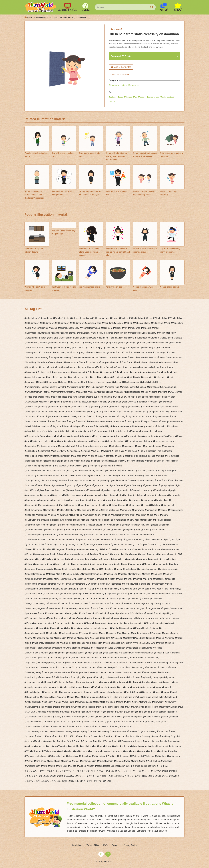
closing (154, 392)
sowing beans (146, 688)
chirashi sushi (128, 387)
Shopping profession (105, 678)
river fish (176, 653)
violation (125, 747)
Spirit (128, 692)
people (135, 86)
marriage (31, 569)
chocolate (142, 387)
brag (36, 368)
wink (58, 761)
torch (87, 737)
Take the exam (90, 722)
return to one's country (37, 653)
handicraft (86, 501)
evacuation (129, 446)
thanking (115, 727)
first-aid (141, 471)
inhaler (126, 525)
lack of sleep (58, 555)
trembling (165, 737)
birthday (123, 358)
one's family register (36, 609)
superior (130, 712)
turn (115, 742)
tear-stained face (34, 727)
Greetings (57, 496)
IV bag (146, 530)
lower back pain (63, 565)
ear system (149, 437)
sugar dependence (115, 707)
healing (160, 501)
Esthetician (116, 446)
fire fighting (95, 466)
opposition (85, 609)
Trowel (77, 742)
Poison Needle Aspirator (147, 629)
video (116, 747)
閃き (83, 781)
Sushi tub (109, 717)
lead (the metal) (102, 555)
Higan (146, 505)
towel (95, 737)
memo (147, 574)
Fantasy (101, 456)
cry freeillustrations (109, 412)
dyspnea (119, 437)
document (54, 432)
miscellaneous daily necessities (71, 579)
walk (61, 752)
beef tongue (160, 353)
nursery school (41, 599)
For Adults (163, 476)
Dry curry (98, 437)
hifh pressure (134, 505)
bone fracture (71, 363)
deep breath (32, 422)
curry (174, 412)
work (135, 761)
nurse (29, 599)
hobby (62, 510)
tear (164, 722)
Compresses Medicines (37, 402)
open (59, 609)
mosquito (159, 579)
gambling (71, 486)
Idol (157, 515)
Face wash (132, 451)
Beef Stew (147, 353)
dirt (97, 427)
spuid (174, 692)
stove (136, 702)
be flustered (80, 348)
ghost (172, 486)
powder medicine (141, 633)
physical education (134, 624)
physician (172, 624)
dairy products (79, 417)
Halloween (161, 496)
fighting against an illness (159, 461)
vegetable (74, 747)
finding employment (43, 466)
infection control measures (72, 525)
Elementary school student (140, 442)
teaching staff (153, 722)
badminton (100, 343)
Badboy (88, 343)
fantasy (111, 456)
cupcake (155, 412)
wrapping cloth (33, 766)
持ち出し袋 (94, 776)
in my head (134, 520)
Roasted (43, 658)
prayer (167, 633)
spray (158, 692)
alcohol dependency (69, 328)
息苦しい (81, 776)
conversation (166, 402)
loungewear (40, 565)
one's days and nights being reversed (153, 604)
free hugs (74, 481)
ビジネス (157, 771)
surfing (139, 712)
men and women (34, 579)
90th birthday (63, 323)
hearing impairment (49, 505)
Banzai (141, 343)
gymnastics (98, 496)
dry (90, 437)
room (67, 658)
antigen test (121, 333)
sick (130, 678)
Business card (44, 373)
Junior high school (55, 545)
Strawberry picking (35, 707)
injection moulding (141, 525)
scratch (121, 668)
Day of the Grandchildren (140, 417)
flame (58, 476)
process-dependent (101, 638)
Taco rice (67, 722)
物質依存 (175, 776)
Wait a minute (50, 752)
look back (142, 560)
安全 (47, 776)
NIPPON (123, 594)
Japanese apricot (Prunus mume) (42, 535)
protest (128, 638)
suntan (120, 712)
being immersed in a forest (86, 358)
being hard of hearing (61, 358)
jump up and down (35, 545)
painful (91, 614)
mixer (121, 579)
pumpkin (151, 638)
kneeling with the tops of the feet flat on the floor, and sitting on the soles (145, 550)
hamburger (32, 501)
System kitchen (34, 722)
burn (164, 368)
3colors (124, 318)
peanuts (98, 619)
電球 (90, 781)
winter (113, 102)
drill (58, 437)
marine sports (161, 565)
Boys (29, 368)
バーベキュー (99, 771)
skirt (137, 683)
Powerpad (156, 633)
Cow (62, 412)
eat (28, 442)
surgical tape (160, 712)
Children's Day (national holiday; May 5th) (46, 387)
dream (160, 432)
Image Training (73, 520)
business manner (62, 373)
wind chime (41, 761)
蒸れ (54, 781)
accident (119, 323)
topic (80, 737)
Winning (67, 761)
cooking (44, 407)
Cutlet (42, 417)
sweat (119, 717)
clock (145, 392)
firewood (107, 466)
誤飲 (65, 781)
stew (97, 702)
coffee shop (32, 397)
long (122, 560)
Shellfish (58, 678)
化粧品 (174, 771)
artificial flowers (89, 338)
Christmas (154, 387)
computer (56, 402)
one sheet (128, 604)
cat (131, 378)
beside (113, 358)
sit (52, 683)
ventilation (87, 747)
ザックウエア (48, 771)
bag (109, 343)
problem (73, 638)
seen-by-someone (52, 673)
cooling (96, 407)
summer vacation (169, 707)
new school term (129, 589)
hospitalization (177, 510)
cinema (93, 392)
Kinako (47, 550)
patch (66, 619)
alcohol (54, 328)
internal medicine (34, 530)
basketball (176, 343)
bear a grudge (79, 353)
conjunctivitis (130, 402)
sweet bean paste (133, 717)
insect (155, 525)
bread (44, 368)
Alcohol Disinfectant (91, 328)
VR (28, 752)
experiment (45, 451)
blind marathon (174, 358)
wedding (163, 752)
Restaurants (146, 648)
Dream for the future (36, 437)
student (66, 707)
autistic (179, 338)
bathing (49, 348)
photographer (100, 624)
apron (44, 338)
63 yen (149, 318)
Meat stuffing (107, 569)
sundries (98, 712)
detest (155, 422)
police (164, 629)
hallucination (175, 496)
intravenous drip (84, 530)
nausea (82, 589)
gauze (120, 486)
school (77, 668)
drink (64, 437)
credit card (81, 412)
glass (41, 491)
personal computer (43, 624)
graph (173, 491)
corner (105, 407)
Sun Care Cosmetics (36, 712)
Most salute (32, 584)
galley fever (59, 486)
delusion (82, 422)
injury (124, 86)
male (118, 565)
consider (143, 402)
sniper (88, 688)
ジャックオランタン (67, 771)
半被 (29, 776)
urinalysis (41, 747)
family (49, 456)
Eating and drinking (41, 442)
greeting (46, 496)
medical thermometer (93, 574)
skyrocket (146, 683)
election (69, 442)
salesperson (110, 663)
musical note (32, 589)
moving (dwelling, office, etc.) (137, 584)
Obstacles (113, 599)
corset (114, 407)
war (127, 752)
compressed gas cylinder (163, 397)
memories (157, 574)
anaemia (147, 328)
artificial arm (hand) (70, 338)
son (120, 688)
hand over (74, 501)
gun (88, 496)
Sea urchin (152, 668)
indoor (45, 525)
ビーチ (147, 771)
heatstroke (72, 505)
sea (129, 668)
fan (74, 456)
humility (100, 515)
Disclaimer (82, 846)
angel (156, 328)
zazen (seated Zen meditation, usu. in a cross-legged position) (126, 766)
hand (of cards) (60, 501)
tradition (121, 737)
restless (158, 648)
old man (105, 604)
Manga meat (135, 565)
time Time (163, 732)
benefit (104, 358)
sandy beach (138, 663)
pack (42, 614)
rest (130, 648)
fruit (165, 481)
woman (110, 761)
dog (63, 432)
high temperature (34, 510)
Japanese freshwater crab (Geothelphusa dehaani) (130, 535)
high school (168, 505)
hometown (126, 510)
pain (83, 614)
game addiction (101, 486)
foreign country (33, 481)
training (147, 737)
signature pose (33, 683)
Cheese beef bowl (78, 382)
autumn (113, 97)
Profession (117, 638)
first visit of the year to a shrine (121, 471)
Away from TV (75, 343)
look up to (154, 560)
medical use (112, 574)
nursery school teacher (62, 599)
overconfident (118, 609)
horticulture (152, 510)
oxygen (142, 609)
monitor (138, 579)
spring (166, 692)
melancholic (136, 574)
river (167, 653)
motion (96, 584)
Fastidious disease (146, 456)
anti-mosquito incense (103, 333)
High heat (156, 505)
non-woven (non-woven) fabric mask (165, 594)
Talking (103, 722)
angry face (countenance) (38, 333)
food (125, 476)
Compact (119, 397)
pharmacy (78, 624)
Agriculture (178, 323)
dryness (129, 97)
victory (108, 747)
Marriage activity (45, 569)
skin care (105, 683)
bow (130, 363)
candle (166, 373)
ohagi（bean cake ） (36, 604)
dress (51, 437)
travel (156, 737)
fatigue (161, 456)
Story (128, 702)
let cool (152, 555)
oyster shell (177, 609)
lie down (30, 560)
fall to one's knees (35, 456)
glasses (50, 491)
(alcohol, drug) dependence (39, 318)
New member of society (108, 589)
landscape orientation (76, 555)
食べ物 (98, 781)
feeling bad (50, 461)
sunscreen (109, 712)
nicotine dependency (94, 594)
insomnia (165, 525)
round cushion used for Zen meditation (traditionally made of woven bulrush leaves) (120, 658)
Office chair (157, 599)
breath (83, 368)
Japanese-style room (104, 540)
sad (81, 663)
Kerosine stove (171, 545)
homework (139, 510)
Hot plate (31, 515)
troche (29, 742)
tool (56, 737)
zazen (91, 766)
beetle (172, 353)
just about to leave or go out (126, 545)
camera (125, 373)
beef (126, 353)
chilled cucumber (96, 387)
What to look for (58, 756)
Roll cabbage (56, 658)
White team (174, 756)
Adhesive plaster (142, 323)
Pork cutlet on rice (69, 633)
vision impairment (140, 747)
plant (54, 629)
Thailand (104, 727)
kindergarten (59, 550)
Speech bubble (51, 692)
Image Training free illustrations (98, 520)
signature (170, 678)
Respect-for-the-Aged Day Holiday (109, 648)
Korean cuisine (42, 555)
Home (97, 510)
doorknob (124, 432)
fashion (120, 456)
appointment (32, 338)
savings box (177, 663)
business (31, 373)
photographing (116, 624)
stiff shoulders (109, 702)
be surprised (164, 348)
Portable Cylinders (89, 633)
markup (174, 565)
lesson (143, 555)
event (139, 446)
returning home (57, 653)
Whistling (112, 756)
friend (141, 481)
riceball (159, 653)
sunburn (77, 712)
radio (29, 643)
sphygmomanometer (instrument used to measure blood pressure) (92, 692)
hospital (163, 510)
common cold (106, 397)
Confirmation (115, 402)
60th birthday (137, 318)
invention (117, 530)
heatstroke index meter (91, 505)
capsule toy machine (57, 378)
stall (79, 697)
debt (174, 417)
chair (171, 378)
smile (57, 688)
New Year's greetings (72, 594)
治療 (145, 776)
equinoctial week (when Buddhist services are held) (84, 446)
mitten (112, 579)
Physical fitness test (155, 624)
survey (58, 717)
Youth (53, 766)
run (75, 663)
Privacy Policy (126, 846)
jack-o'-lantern (158, 530)
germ (128, 486)
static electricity (168, 97)
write (45, 766)
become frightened (106, 353)
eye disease (74, 451)
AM (126, 328)
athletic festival (127, 338)
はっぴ (111, 771)
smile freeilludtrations (72, 688)
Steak (58, 702)
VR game (36, 752)
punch (161, 638)
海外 (159, 776)
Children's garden (77, 387)
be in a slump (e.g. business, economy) (106, 348)
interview (70, 530)
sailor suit (90, 663)
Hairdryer (139, 496)
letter (171, 555)
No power (140, 594)
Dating (122, 417)
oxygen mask (154, 609)
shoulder (121, 678)
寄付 (54, 776)
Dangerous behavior (107, 417)
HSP (73, 515)
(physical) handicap (81, 318)
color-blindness (60, 397)
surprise (173, 712)
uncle (164, 742)
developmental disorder (172, 422)
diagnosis (57, 427)
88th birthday (48, 323)
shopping (77, 678)
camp (144, 373)
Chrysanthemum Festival (38, 392)
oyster (166, 609)
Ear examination (134, 437)
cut (181, 412)
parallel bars (123, 614)
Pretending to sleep (44, 638)
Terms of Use (95, 846)
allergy (118, 328)
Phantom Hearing (63, 624)
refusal (161, 643)
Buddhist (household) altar (109, 368)
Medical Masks (55, 574)
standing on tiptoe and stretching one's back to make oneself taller (132, 697)
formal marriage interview (55, 481)
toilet (49, 737)
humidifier (89, 515)
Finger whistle (75, 466)
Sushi (100, 717)
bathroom (60, 348)
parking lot (169, 614)
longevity (131, 560)
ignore (165, 515)
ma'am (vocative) (81, 565)
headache (135, 501)
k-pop (144, 545)
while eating (99, 756)
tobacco (40, 737)
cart (108, 378)
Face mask (119, 451)
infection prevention (97, 525)
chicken (118, 382)
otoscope (105, 609)
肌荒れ (46, 781)
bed (119, 353)
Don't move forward (101, 432)
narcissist (46, 589)
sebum (173, 668)
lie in (39, 560)
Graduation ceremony (142, 491)
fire (86, 466)
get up (164, 486)
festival (113, 461)
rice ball (99, 653)
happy (108, 501)
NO (131, 594)
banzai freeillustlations (158, 343)
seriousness (165, 673)
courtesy (53, 412)
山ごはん (70, 776)
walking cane (81, 752)
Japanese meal (84, 540)
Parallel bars (137, 614)
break (52, 368)
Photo (89, 624)
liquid (89, 560)
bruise (91, 368)
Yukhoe (82, 766)
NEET (91, 589)
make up (109, 565)
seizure (67, 673)
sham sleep (45, 678)
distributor (173, 427)
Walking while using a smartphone (106, 752)
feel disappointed (34, 461)
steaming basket (85, 702)
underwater (175, 742)
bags (122, 343)
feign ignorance (66, 461)
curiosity (166, 412)
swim (165, 717)
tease (48, 727)
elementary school (116, 442)
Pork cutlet (53, 633)
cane (174, 373)
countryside (32, 412)
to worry (30, 737)
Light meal (61, 560)
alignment (108, 328)
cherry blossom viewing (101, 382)
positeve (112, 633)
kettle (29, 550)
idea (151, 515)
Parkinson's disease (36, 619)
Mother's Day (83, 584)
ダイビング (85, 771)
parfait (158, 614)
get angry (138, 486)
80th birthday (33, 323)
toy (102, 737)
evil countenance (153, 446)
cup (147, 412)
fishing (161, 471)
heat (63, 505)
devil (29, 427)
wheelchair (73, 756)
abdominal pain (94, 323)
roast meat (31, 658)
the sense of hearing (99, 732)
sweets (148, 717)
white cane (124, 756)
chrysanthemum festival (64, 392)
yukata (73, 766)
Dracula (135, 432)
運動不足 (74, 781)
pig (48, 629)
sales (99, 663)
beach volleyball (62, 353)
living (115, 560)
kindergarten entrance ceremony (83, 550)
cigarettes (82, 392)
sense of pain (154, 97)
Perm (29, 624)
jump (180, 540)
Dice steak (88, 427)
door (121, 97)
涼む (166, 776)
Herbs (114, 505)
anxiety (153, 333)
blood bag (31, 363)
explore (56, 451)
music (169, 584)
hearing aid (32, 505)
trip (174, 737)
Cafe (90, 373)
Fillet (29, 466)
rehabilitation (45, 648)
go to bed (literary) (65, 491)
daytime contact (162, 417)
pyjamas (170, 638)
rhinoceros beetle (75, 653)
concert (103, 402)
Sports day (147, 692)
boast (60, 363)
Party (50, 619)
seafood (163, 668)
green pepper (33, 496)
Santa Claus (152, 663)
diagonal (68, 427)
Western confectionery (37, 756)
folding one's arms (92, 476)
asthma (114, 338)
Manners (148, 565)
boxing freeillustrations (161, 363)
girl (136, 97)
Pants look (101, 614)
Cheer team (52, 382)
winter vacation (89, 761)
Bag (115, 343)
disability (105, 427)
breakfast (61, 368)
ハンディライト (124, 771)
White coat (137, 756)
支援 (111, 776)
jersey (119, 540)
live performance (102, 560)
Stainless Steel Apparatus (54, 697)
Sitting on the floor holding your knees (74, 683)
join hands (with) (155, 540)
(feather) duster (62, 318)
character (31, 382)
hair (120, 496)
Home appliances (111, 510)
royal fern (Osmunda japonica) (41, 663)
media (119, 569)
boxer (145, 363)
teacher (119, 722)
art (57, 338)
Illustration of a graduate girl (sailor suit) (45, 520)
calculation (107, 373)
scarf (53, 668)
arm (51, 338)
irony (138, 530)
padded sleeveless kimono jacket (62, 614)
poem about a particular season (94, 629)
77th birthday (176, 318)
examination (169, 446)
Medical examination (170, 569)
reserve (87, 648)
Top (67, 737)
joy (166, 540)
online (51, 609)
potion (127, 633)
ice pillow (142, 515)
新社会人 (120, 776)
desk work (119, 422)
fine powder (60, 466)
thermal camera (119, 732)
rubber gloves (64, 663)
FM (79, 476)
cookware (55, 407)
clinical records (133, 392)
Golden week (94, 491)
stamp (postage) (91, 697)
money (129, 579)
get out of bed (151, 486)
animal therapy (69, 333)
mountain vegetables (111, 584)
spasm (158, 688)
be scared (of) (149, 348)
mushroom (159, 584)
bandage (131, 343)
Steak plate (69, 702)
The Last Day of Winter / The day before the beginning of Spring (57, 732)
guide (81, 496)
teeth (55, 727)
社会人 (30, 781)
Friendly (150, 481)
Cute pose (31, 417)
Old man (95, 604)
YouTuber (63, 766)
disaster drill (128, 427)
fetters (141, 461)
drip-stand (74, 437)
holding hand (85, 510)
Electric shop (99, 442)
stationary (48, 702)
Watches (152, 752)
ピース (138, 771)
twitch (139, 742)
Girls (34, 491)
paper (112, 614)
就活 (61, 776)
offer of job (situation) (131, 599)
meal (82, 569)
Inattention (147, 520)
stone (121, 702)
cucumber (126, 412)
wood (128, 761)
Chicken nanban (132, 382)
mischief (92, 579)
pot (120, 633)
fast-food (130, 456)
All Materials (114, 86)
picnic (41, 629)
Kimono (38, 550)
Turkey (108, 742)
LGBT (179, 555)
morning (148, 579)
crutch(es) (93, 412)
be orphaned (134, 348)
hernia (122, 505)
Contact (113, 846)
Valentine (63, 747)
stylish (101, 707)
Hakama (150, 496)
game (81, 486)
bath (41, 348)
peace (89, 619)
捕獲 (104, 776)
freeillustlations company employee (98, 481)
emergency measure (165, 442)
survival (67, 717)
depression (93, 422)
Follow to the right (112, 476)
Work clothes (154, 761)
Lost (164, 560)
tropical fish (51, 742)
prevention (61, 638)
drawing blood (148, 432)
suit (128, 707)
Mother (62, 584)
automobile (32, 343)
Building (155, 368)
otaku (95, 609)
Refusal (171, 643)
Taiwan (77, 722)
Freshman (122, 481)
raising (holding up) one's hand (76, 643)
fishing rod (172, 471)
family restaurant (62, 456)
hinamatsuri (51, 510)
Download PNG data (122, 56)
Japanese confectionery (72, 535)
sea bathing (139, 668)
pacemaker (32, 614)
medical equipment (148, 569)
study (75, 707)
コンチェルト (33, 771)
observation (101, 599)
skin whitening (119, 683)
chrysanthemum (169, 387)
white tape (161, 756)
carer (101, 378)
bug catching (131, 368)
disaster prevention (145, 427)
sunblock (66, 712)
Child (159, 382)
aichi (29, 328)
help (106, 505)
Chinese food (113, 387)
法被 (152, 776)
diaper (77, 427)
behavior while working (37, 358)
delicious (62, 422)
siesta (137, 678)
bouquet (105, 363)
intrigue (98, 530)
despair (146, 422)
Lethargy (162, 555)
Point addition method (122, 629)
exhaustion (32, 451)
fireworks (118, 466)
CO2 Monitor (176, 392)
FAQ (105, 846)
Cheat (41, 382)
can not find (155, 373)
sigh (145, 678)
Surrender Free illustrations (39, 717)
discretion (162, 427)
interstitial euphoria (54, 530)
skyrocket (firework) (162, 683)
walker (69, 752)
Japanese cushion (94, 535)
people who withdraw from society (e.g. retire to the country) (150, 619)
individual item (33, 525)
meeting (124, 574)
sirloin (46, 683)
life (129, 86)
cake (97, 373)
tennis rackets (75, 727)
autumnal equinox (58, 343)
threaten (133, 732)
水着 (138, 776)
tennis (63, 727)
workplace (167, 761)
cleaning (120, 392)
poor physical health (36, 633)
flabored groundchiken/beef (39, 476)
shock (67, 678)
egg (55, 442)
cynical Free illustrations (58, 417)
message (49, 579)
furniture (30, 486)
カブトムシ (164, 766)
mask (58, 569)
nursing (79, 599)
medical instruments (36, 574)
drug (84, 437)
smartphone (32, 688)
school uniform (89, 668)
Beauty (91, 353)
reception (98, 643)
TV (121, 742)
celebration (148, 378)
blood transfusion (47, 363)
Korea (29, 555)
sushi (92, 717)
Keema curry (155, 545)
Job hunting (139, 540)
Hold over (72, 510)
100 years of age (101, 318)
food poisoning (137, 476)
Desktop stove (133, 422)
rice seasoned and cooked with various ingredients (129, 653)
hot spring (42, 515)
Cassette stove (119, 378)
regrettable (32, 648)
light (51, 560)
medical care (131, 569)
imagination (121, 520)
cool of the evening (81, 407)
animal (56, 333)
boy (176, 363)
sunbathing (54, 712)
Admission (158, 323)
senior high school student (129, 673)
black (132, 358)
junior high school (75, 545)
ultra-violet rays (152, 742)
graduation (124, 491)
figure (176, 461)
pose (103, 633)
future (40, 486)
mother (43, 584)
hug (80, 515)
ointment (53, 604)
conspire (154, 402)
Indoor (54, 525)
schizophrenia (64, 668)
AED (168, 323)
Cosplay (123, 407)
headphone (148, 501)
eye (64, 451)
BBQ (69, 348)
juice (173, 540)
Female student (100, 461)
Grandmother (161, 491)
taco (58, 722)
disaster (116, 427)
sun (182, 707)
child (144, 382)
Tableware (48, 722)
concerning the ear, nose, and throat (80, 402)
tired (173, 732)
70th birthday (161, 318)
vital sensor (176, 747)
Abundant (108, 323)
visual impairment (160, 747)
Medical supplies (73, 574)
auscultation (167, 338)
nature (73, 589)
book (83, 363)
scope (112, 668)
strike (57, 707)
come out (92, 397)
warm (134, 752)
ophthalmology (71, 609)
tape (111, 722)
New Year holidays (172, 589)
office (146, 599)
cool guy (66, 407)
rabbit (180, 638)
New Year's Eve (52, 594)
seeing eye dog (34, 673)
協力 (35, 776)
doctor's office (40, 432)
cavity (137, 378)
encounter (31, 446)
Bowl (137, 363)
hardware (118, 501)
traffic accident (134, 737)
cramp (70, 412)
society (103, 688)
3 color (115, 318)
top (62, 737)
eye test (96, 451)
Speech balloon (34, 692)
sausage (165, 663)
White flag (149, 756)
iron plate (129, 530)
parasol (149, 614)
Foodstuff (151, 476)
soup (127, 688)
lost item (172, 560)
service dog (32, 678)
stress (50, 707)
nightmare (111, 594)
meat (96, 569)
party (58, 619)
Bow (124, 363)
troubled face (65, 742)
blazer (162, 358)
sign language (156, 678)
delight (72, 422)
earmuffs (162, 437)
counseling (135, 407)
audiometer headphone (148, 338)
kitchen (105, 550)
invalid (107, 530)
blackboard (142, 358)
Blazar (153, 358)
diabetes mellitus (41, 427)
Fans (92, 456)
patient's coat (77, 619)
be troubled (46, 353)
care (94, 378)
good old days (110, 491)
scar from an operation (37, 668)
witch (101, 761)
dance (91, 417)
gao (113, 486)
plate (61, 629)
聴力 (38, 781)
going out (81, 491)
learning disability (120, 555)
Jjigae (128, 540)
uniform (30, 747)
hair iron (128, 496)
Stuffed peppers (88, 707)
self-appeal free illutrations (85, 673)
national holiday (60, 589)
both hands (93, 363)
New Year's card (34, 594)
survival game (80, 717)
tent (96, 727)
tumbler (98, 742)
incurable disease (163, 520)
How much (64, 515)
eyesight (107, 451)
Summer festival (151, 707)
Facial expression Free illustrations (156, 451)
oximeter (131, 609)
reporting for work (62, 648)
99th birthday (78, 323)
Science (103, 668)
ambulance (135, 328)
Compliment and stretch (137, 397)
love (50, 565)
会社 (166, 771)
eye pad (86, 451)
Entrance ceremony (48, 446)
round (75, 658)
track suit (110, 737)
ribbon (89, 653)
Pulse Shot (139, 638)
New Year (145, 589)
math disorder (70, 569)
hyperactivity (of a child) (124, 515)
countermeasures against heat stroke (160, 407)
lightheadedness (76, 560)
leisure (134, 555)
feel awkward (173, 456)
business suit (79, 373)
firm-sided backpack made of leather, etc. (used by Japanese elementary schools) (65, 471)
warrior (142, 752)
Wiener (30, 761)
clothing (163, 392)
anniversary (84, 333)
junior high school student (98, 545)
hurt (108, 515)
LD (90, 555)
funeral (179, 481)
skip (130, 683)
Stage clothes (33, 697)
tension (88, 727)
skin (96, 683)
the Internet (127, 727)
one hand (116, 604)
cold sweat (45, 397)
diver (29, 432)
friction (133, 481)
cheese (64, 382)
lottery (29, 565)
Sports (136, 692)
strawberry (146, 702)
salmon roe (124, 663)
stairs (71, 697)
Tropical (39, 742)
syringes (174, 717)
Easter (171, 437)
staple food (172, 697)
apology (172, 333)
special (167, 688)
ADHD (129, 323)
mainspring (97, 565)
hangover (98, 501)
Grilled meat (70, 496)
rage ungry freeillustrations (46, 643)
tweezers (130, 742)
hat (127, 501)
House (53, 515)
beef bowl (135, 353)
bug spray (144, 368)
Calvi (117, 373)
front (159, 481)
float (65, 476)
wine (51, 761)
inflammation (115, 525)
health (169, 501)
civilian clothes (106, 392)
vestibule (98, 747)
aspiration (103, 338)
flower (72, 476)
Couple (43, 412)
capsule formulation (36, 378)
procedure (84, 638)
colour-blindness (78, 397)
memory (169, 574)
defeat (43, 422)
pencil (108, 619)
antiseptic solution (138, 333)
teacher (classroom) (135, 722)
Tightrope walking (148, 732)
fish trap (151, 471)
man (125, 565)
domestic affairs (81, 432)
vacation (52, 747)
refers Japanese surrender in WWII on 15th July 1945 (130, 643)
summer (137, 707)
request (77, 648)
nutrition (89, 599)
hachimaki (110, 496)
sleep (177, 683)
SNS (95, 688)
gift (179, 486)
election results (83, 442)
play (68, 629)
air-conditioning (41, 328)
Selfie (103, 673)
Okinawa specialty (79, 604)
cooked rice (32, 407)
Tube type (87, 742)
